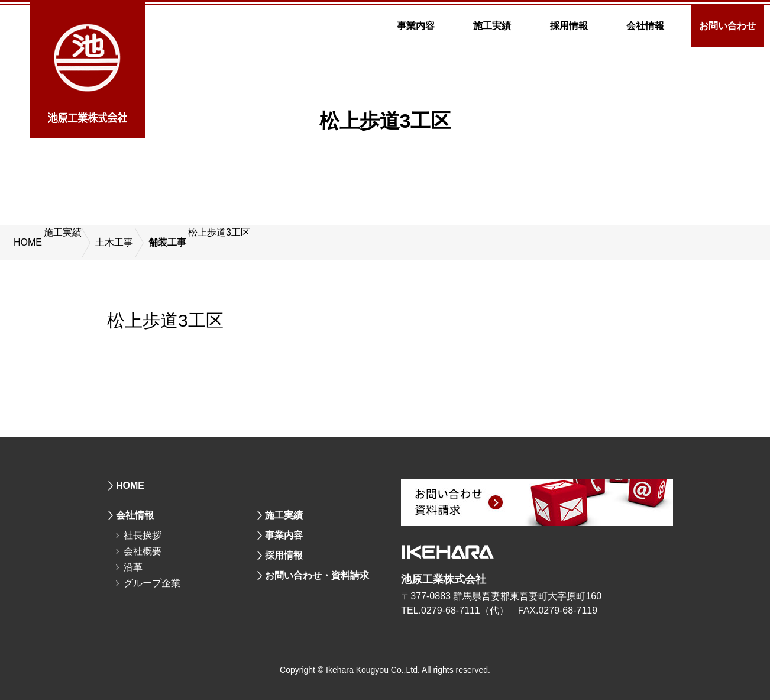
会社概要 (143, 551)
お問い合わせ (727, 26)
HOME (28, 242)
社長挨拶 (143, 535)
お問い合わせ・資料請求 (317, 575)
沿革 (133, 567)
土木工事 (114, 242)
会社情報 (645, 26)
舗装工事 (167, 242)
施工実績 (492, 26)
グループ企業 (152, 583)
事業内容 (416, 26)
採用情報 (569, 26)
